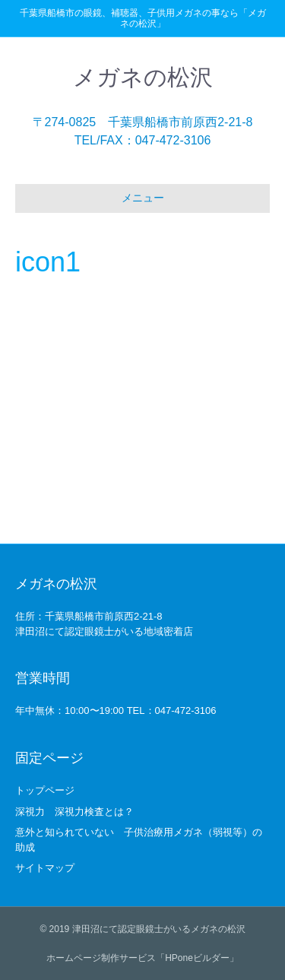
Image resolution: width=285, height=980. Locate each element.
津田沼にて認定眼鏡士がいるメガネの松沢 (159, 929)
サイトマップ (45, 868)
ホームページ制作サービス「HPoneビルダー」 (142, 958)
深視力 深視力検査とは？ (74, 812)
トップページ (45, 790)
